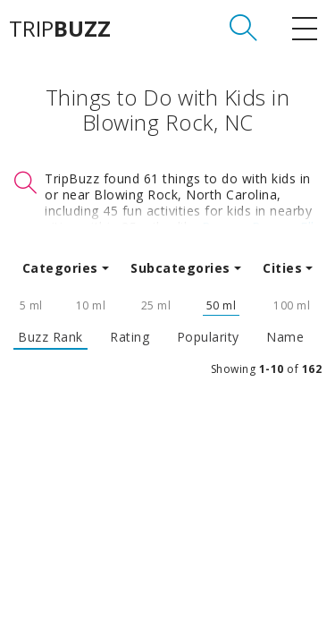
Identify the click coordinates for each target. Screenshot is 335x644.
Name (285, 337)
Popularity (208, 337)
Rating (130, 337)
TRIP (60, 29)
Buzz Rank (50, 337)
